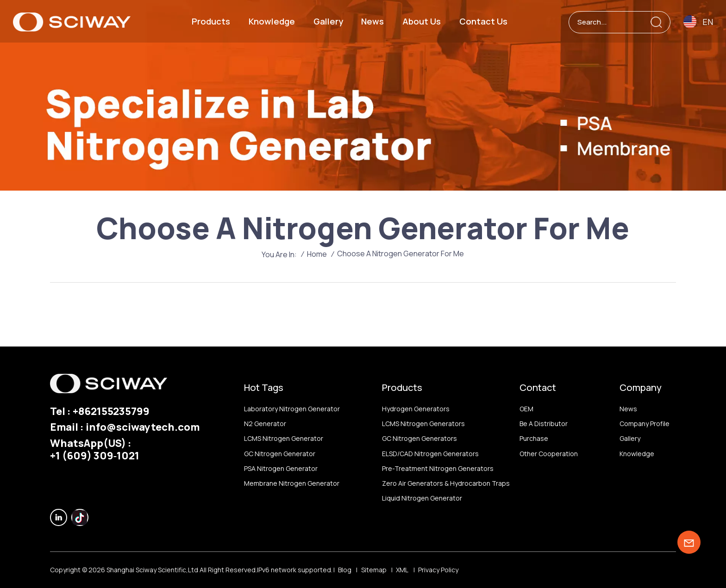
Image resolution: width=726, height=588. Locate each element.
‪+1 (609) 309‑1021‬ (95, 455)
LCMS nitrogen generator (284, 438)
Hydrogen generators (416, 409)
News (372, 21)
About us (422, 21)
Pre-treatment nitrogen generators (438, 468)
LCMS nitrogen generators (423, 424)
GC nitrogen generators (419, 438)
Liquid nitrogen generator (422, 498)
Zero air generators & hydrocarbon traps (446, 483)
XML (402, 570)
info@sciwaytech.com (143, 427)
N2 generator (265, 424)
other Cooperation (549, 454)
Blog (345, 570)
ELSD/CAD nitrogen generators (430, 454)
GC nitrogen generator (280, 454)
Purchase (534, 438)
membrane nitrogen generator (292, 483)
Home (317, 254)
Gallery (328, 21)
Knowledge (272, 21)
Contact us (483, 21)
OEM (526, 409)
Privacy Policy (438, 570)
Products (211, 21)
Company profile (645, 424)
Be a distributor (544, 424)
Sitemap (374, 570)
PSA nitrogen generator (281, 468)
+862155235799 (111, 411)
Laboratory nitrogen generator (292, 409)
